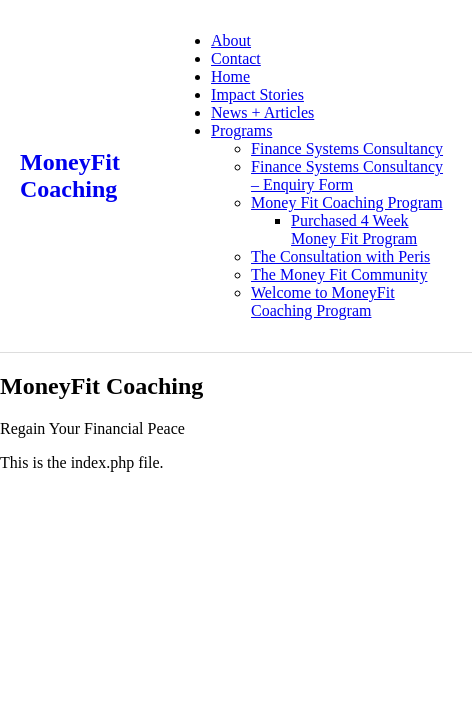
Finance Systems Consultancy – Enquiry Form (347, 175)
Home (230, 76)
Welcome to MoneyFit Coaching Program (323, 301)
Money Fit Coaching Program (347, 202)
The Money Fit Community (339, 274)
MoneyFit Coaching (70, 175)
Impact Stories (257, 94)
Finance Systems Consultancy (347, 148)
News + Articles (262, 112)
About (231, 40)
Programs (241, 130)
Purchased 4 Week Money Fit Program (354, 229)
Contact (236, 58)
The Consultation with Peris (340, 256)
